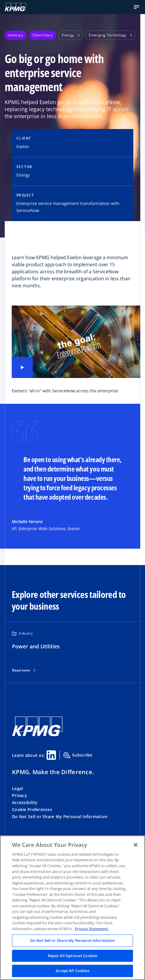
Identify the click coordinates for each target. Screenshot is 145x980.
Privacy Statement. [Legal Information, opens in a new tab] (92, 929)
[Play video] (22, 367)
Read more (21, 670)
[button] (137, 7)
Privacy (19, 795)
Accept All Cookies (72, 971)
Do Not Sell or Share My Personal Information (60, 817)
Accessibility (25, 802)
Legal (17, 788)
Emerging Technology (110, 35)
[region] (72, 908)
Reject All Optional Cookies (73, 956)
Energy (71, 35)
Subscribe (78, 755)
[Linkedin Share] (51, 755)
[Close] (136, 845)
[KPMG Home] (15, 7)
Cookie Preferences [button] (32, 809)
